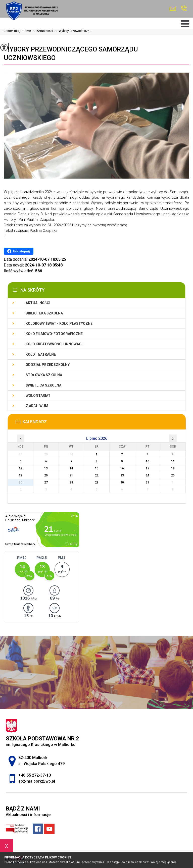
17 (148, 468)
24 (148, 475)
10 (148, 461)
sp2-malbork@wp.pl (173, 9)
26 (21, 482)
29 (97, 482)
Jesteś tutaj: (13, 31)
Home (27, 31)
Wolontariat (38, 396)
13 (46, 468)
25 (173, 475)
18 (173, 468)
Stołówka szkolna (44, 375)
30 (122, 482)
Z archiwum (37, 406)
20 (46, 475)
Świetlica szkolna (43, 385)
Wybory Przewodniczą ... (73, 31)
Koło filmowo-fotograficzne (54, 334)
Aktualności (42, 31)
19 (21, 475)
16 (122, 468)
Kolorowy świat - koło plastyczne (59, 323)
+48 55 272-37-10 (184, 8)
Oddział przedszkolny (48, 365)
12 (21, 468)
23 (122, 475)
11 (173, 461)
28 (71, 482)
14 (71, 468)
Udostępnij (18, 251)
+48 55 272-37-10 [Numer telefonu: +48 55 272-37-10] (35, 775)
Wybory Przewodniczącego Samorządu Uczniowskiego (71, 53)
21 (71, 475)
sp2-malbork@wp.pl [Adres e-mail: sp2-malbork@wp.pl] (37, 781)
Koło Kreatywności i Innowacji (55, 344)
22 (97, 475)
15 (97, 468)
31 (148, 482)
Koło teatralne (41, 354)
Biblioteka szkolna (44, 313)
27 (46, 482)
